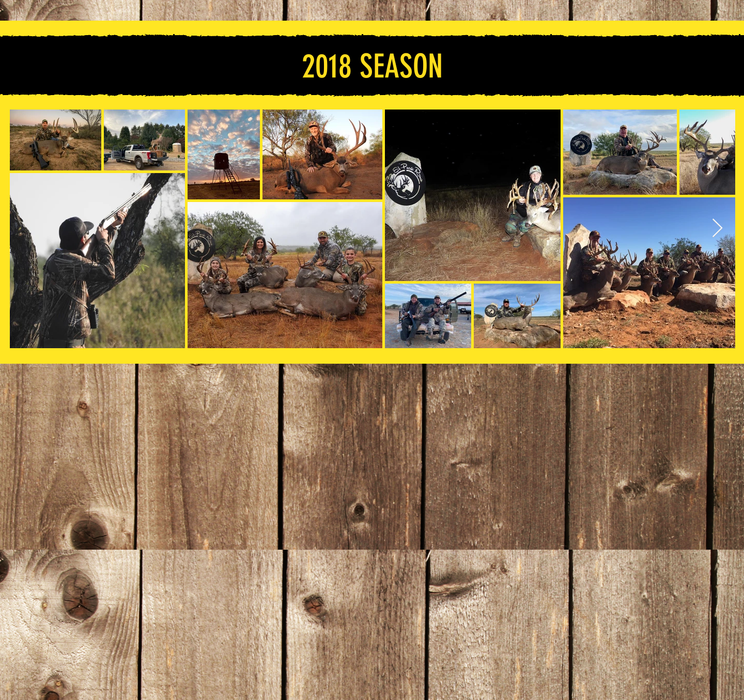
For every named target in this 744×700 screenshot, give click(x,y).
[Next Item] (717, 229)
